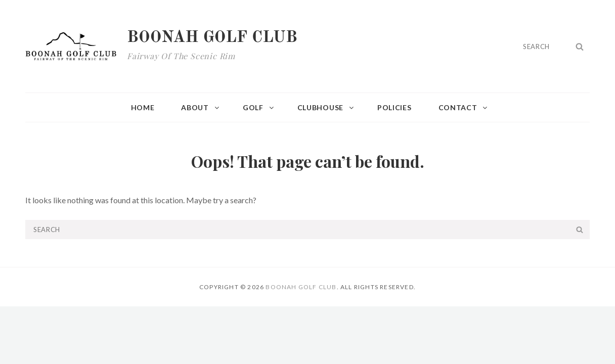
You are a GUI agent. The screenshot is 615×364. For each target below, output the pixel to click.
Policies (394, 107)
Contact (464, 107)
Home (143, 107)
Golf (259, 107)
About (201, 107)
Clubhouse (326, 107)
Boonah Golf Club (212, 38)
